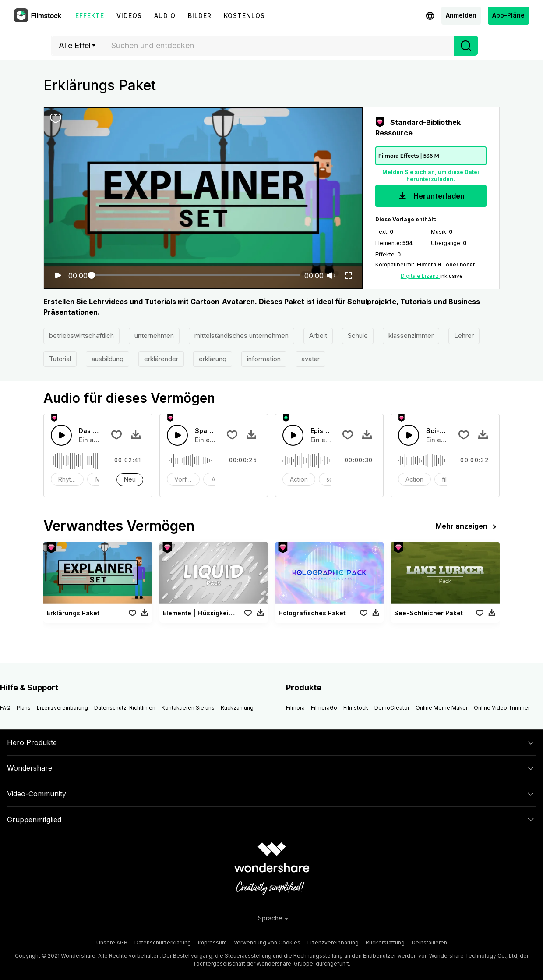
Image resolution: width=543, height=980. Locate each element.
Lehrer (464, 336)
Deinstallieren (429, 943)
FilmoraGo (324, 708)
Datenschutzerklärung (163, 943)
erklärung (213, 359)
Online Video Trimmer (502, 708)
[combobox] (279, 46)
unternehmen (154, 336)
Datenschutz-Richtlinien (125, 708)
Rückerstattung (385, 943)
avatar (310, 359)
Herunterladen (431, 197)
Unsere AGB (112, 943)
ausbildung (108, 359)
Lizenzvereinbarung (62, 708)
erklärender (161, 359)
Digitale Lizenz (420, 276)
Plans (24, 708)
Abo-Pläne (508, 15)
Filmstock (356, 708)
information (264, 359)
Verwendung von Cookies (267, 943)
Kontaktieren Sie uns (188, 708)
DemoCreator (392, 708)
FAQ (5, 708)
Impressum (212, 943)
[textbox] (279, 46)
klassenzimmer (411, 336)
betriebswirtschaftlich (81, 336)
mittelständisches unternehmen (242, 336)
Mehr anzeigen (468, 527)
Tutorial (60, 359)
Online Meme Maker (442, 708)
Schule (358, 336)
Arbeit (318, 336)
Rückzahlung (237, 708)
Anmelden (461, 15)
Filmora (295, 708)
